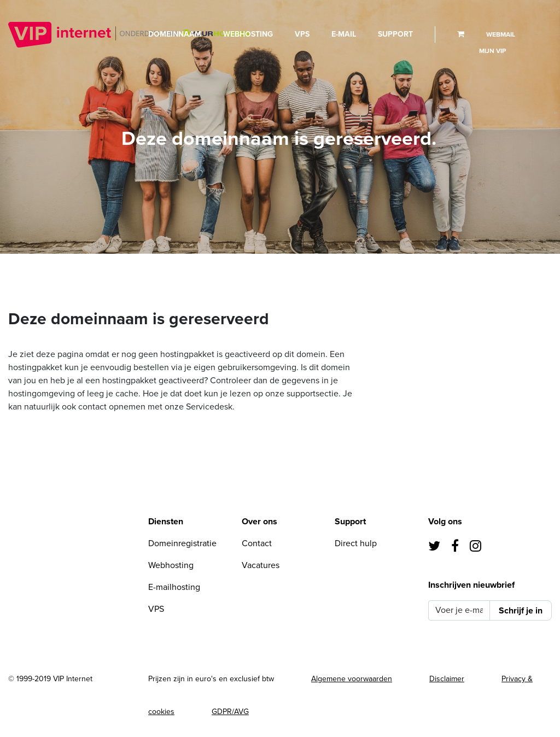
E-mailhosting (174, 587)
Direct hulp (356, 543)
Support (395, 34)
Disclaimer (447, 679)
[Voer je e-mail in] (459, 610)
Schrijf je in (521, 611)
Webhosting (248, 34)
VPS (302, 34)
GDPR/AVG (230, 712)
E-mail (344, 34)
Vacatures (261, 565)
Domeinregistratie (182, 543)
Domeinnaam (175, 34)
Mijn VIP (492, 51)
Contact (257, 543)
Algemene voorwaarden (352, 679)
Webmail (501, 34)
